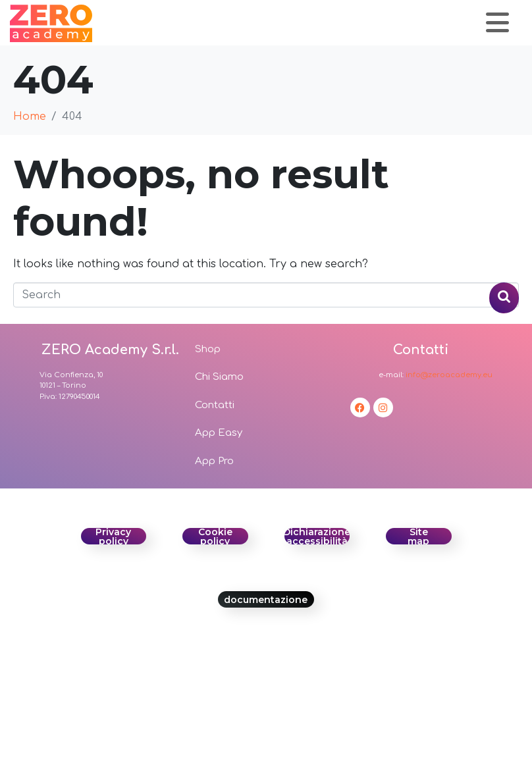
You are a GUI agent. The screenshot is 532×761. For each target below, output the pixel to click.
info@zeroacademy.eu (449, 375)
